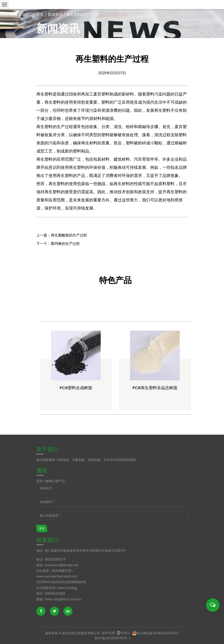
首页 (40, 15)
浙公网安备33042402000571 (155, 633)
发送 (42, 528)
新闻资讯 (55, 15)
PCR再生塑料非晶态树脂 (155, 408)
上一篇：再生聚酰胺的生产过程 (62, 239)
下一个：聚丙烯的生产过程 (58, 247)
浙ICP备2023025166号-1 (112, 638)
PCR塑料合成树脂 (76, 408)
